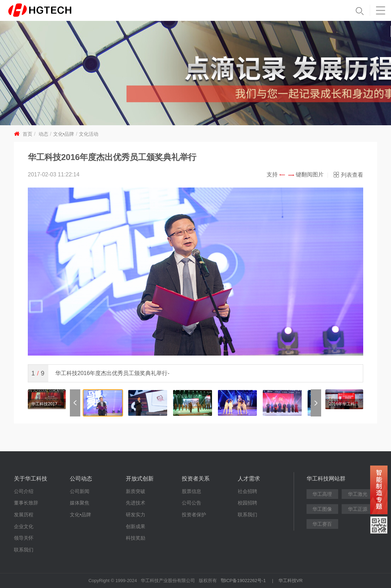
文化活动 (89, 134)
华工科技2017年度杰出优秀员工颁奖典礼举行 (47, 404)
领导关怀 (24, 538)
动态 (43, 134)
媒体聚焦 (80, 503)
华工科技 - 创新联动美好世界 (51, 10)
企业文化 (24, 526)
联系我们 (24, 550)
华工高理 (322, 494)
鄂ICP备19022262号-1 (243, 581)
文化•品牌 (64, 134)
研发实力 (136, 515)
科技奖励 (136, 538)
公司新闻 (80, 491)
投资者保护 (194, 515)
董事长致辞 (26, 503)
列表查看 (352, 175)
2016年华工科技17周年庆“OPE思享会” (344, 404)
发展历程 (24, 515)
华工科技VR (291, 581)
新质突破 (136, 491)
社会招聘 (247, 491)
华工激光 (358, 494)
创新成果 (136, 526)
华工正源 (358, 509)
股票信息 (192, 491)
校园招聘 (247, 503)
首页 (27, 134)
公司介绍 (24, 491)
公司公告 (192, 503)
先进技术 (136, 503)
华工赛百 (322, 524)
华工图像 (322, 509)
